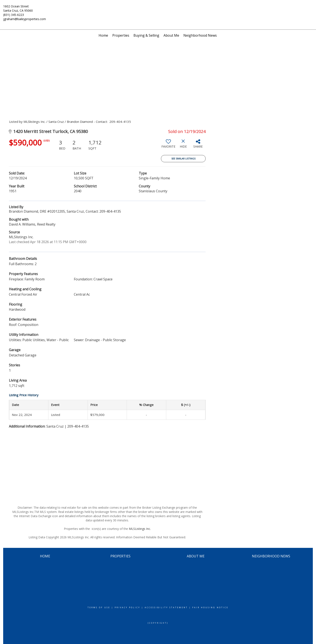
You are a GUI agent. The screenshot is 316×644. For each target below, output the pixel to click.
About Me (171, 35)
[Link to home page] (158, 9)
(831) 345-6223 (14, 15)
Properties (121, 35)
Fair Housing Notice (210, 607)
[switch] (168, 145)
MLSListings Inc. (140, 529)
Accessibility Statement (166, 607)
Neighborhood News (200, 35)
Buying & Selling (146, 35)
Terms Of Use (99, 607)
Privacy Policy (127, 607)
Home (103, 35)
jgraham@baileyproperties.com (25, 19)
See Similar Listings (183, 159)
